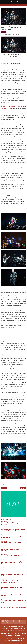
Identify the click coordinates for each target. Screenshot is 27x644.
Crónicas (3, 32)
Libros (2, 599)
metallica (10, 484)
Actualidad (3, 560)
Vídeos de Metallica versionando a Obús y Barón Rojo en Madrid (24, 488)
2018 (7, 484)
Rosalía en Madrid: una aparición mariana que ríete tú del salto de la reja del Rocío (13, 530)
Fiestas (2, 522)
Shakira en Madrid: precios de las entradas (13, 569)
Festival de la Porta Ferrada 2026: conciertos (11, 550)
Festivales (2, 548)
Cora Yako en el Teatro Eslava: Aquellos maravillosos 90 (12, 537)
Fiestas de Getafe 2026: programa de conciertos (12, 524)
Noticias (5, 522)
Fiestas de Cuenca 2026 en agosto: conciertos (11, 543)
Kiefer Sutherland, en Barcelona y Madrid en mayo (13, 595)
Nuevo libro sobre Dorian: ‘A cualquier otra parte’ (13, 601)
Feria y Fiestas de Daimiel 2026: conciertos (13, 556)
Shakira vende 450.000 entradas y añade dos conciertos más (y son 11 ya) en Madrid (13, 562)
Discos (2, 573)
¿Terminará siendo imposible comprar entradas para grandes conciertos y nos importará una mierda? (5, 488)
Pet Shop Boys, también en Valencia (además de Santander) (11, 582)
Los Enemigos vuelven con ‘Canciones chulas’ (12, 575)
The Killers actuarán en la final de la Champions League (11, 588)
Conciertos (3, 580)
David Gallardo (16, 35)
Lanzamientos (6, 573)
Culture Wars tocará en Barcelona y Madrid (13, 607)
